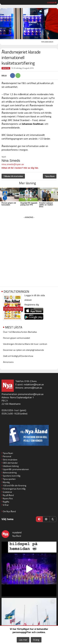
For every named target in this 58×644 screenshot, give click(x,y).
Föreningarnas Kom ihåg (14, 489)
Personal (7, 456)
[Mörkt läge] (53, 519)
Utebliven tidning (11, 466)
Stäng (36, 640)
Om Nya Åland (9, 511)
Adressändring (10, 472)
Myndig (6, 482)
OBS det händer (10, 463)
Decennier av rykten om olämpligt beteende (24, 350)
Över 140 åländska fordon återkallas (20, 332)
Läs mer (23, 640)
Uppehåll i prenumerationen (16, 469)
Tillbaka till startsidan (13, 176)
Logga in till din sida (35, 295)
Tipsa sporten (9, 479)
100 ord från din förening (14, 485)
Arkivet (28, 300)
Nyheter (6, 68)
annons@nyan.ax (33, 388)
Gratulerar (7, 492)
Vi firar (6, 505)
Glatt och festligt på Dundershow (18, 356)
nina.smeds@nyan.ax (13, 164)
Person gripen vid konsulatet (9, 204)
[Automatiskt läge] (39, 519)
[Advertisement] (29, 248)
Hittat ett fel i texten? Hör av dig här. (20, 168)
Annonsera (8, 362)
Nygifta (6, 502)
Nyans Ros (8, 498)
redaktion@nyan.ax (34, 384)
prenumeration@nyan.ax (31, 394)
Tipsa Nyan (50, 176)
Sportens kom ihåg (12, 476)
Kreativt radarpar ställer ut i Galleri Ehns (46, 205)
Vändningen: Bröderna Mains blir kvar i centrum (25, 344)
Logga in (52, 2)
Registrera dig (32, 305)
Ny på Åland (8, 495)
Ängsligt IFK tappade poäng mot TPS (29, 204)
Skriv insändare (10, 460)
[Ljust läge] (46, 519)
